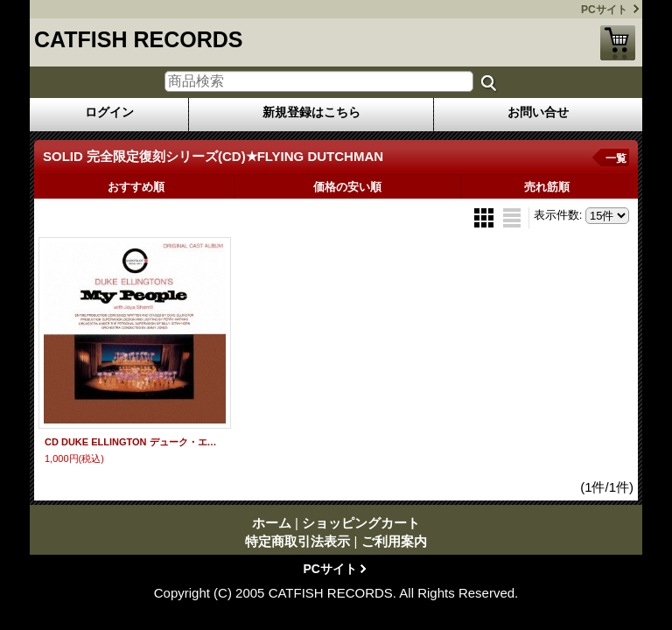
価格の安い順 (347, 187)
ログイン (109, 112)
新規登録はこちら (311, 112)
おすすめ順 (136, 187)
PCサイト (604, 10)
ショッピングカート (618, 43)
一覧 (616, 158)
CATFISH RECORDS (138, 39)
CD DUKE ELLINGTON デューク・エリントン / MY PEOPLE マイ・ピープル (135, 442)
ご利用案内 (394, 541)
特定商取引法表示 (297, 541)
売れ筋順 (547, 187)
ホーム (272, 523)
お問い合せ (538, 112)
